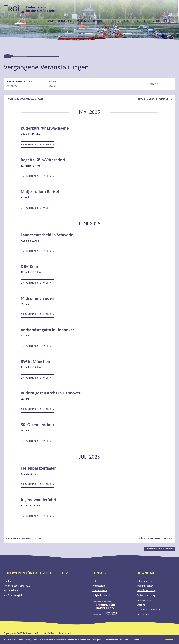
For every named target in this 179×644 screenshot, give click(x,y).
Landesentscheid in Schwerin (48, 235)
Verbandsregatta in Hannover (49, 330)
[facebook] (165, 21)
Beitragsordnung (146, 597)
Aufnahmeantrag (146, 592)
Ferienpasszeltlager (39, 469)
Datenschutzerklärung (149, 611)
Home (50, 21)
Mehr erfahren (135, 640)
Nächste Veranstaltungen (155, 99)
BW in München (36, 362)
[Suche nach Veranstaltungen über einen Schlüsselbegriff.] (75, 86)
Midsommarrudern (39, 299)
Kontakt (155, 21)
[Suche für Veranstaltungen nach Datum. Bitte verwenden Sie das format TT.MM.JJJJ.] (25, 86)
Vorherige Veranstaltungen (24, 99)
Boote (112, 21)
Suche (52, 82)
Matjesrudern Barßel (41, 192)
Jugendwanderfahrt (39, 501)
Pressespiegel (99, 587)
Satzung (141, 606)
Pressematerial (100, 592)
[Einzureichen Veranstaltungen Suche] (154, 84)
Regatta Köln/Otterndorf (44, 160)
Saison (97, 21)
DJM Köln (30, 267)
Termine (128, 21)
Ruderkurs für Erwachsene (46, 128)
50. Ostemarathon (38, 426)
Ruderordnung (145, 601)
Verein (82, 21)
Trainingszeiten (145, 587)
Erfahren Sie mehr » (38, 144)
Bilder (141, 21)
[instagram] (170, 21)
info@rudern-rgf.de (14, 597)
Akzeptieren (170, 640)
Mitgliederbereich (102, 597)
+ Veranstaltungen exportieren (160, 552)
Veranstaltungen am (19, 82)
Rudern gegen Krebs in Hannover (52, 394)
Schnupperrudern (146, 582)
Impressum (143, 616)
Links (95, 582)
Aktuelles (64, 21)
